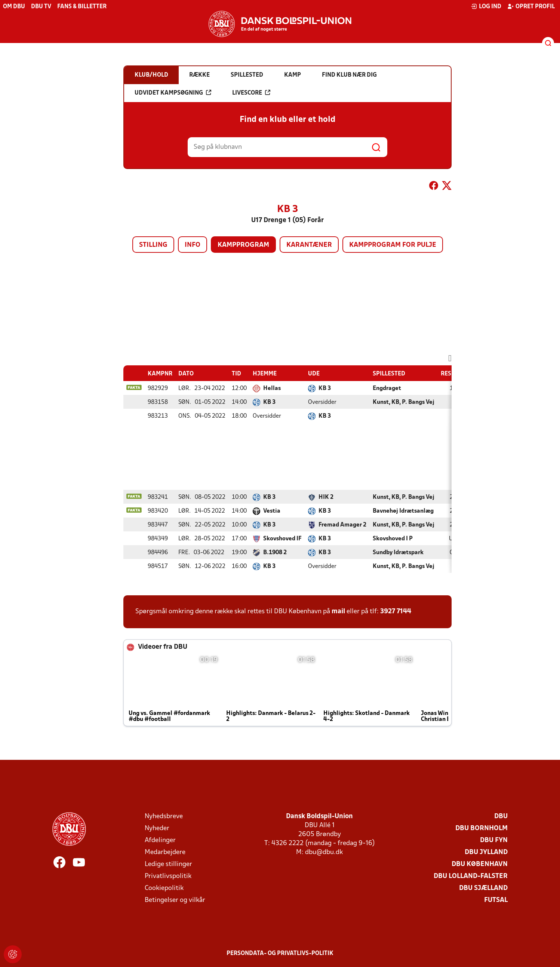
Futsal (496, 900)
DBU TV (41, 7)
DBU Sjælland (483, 888)
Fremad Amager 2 (342, 525)
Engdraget (387, 389)
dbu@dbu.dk (324, 852)
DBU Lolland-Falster (471, 876)
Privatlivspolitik (168, 876)
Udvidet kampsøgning (173, 93)
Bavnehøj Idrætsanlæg (403, 511)
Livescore (251, 93)
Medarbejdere (165, 852)
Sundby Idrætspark (398, 553)
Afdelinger (160, 840)
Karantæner (309, 245)
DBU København (480, 864)
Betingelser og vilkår (175, 900)
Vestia (272, 511)
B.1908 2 (275, 553)
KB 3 (325, 389)
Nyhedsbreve (164, 816)
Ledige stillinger (168, 864)
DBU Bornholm (481, 828)
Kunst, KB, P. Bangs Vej (404, 402)
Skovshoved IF (282, 539)
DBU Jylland (486, 852)
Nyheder (157, 828)
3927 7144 (396, 612)
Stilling (153, 245)
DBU (501, 816)
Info (193, 245)
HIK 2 (326, 497)
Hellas (272, 389)
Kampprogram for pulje (393, 245)
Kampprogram (243, 245)
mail (338, 612)
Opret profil (531, 6)
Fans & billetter (82, 7)
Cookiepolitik (164, 888)
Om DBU (14, 7)
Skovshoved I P (393, 539)
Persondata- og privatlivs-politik (280, 954)
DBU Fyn (494, 840)
